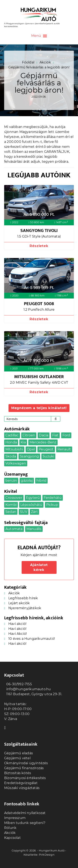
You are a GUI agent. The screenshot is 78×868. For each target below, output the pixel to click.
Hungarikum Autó (52, 850)
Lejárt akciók (19, 603)
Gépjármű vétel (17, 758)
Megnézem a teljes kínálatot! (39, 408)
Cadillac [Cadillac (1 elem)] (12, 435)
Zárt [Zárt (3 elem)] (34, 512)
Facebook (6, 727)
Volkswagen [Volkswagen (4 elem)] (16, 463)
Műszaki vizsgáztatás (22, 788)
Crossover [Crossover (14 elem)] (14, 498)
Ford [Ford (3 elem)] (66, 435)
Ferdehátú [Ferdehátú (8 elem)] (53, 498)
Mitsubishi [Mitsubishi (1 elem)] (14, 449)
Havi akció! (17, 624)
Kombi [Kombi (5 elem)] (11, 505)
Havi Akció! (18, 634)
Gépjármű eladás (19, 753)
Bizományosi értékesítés (25, 778)
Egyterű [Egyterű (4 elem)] (33, 498)
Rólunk (10, 828)
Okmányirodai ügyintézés (26, 763)
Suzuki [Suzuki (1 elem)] (48, 456)
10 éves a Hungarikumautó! (32, 639)
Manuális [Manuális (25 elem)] (34, 529)
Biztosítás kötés (18, 773)
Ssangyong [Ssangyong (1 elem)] (29, 456)
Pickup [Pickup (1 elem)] (52, 505)
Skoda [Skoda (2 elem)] (11, 456)
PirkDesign (47, 855)
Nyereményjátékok (25, 608)
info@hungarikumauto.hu (27, 689)
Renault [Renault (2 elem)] (64, 449)
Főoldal (28, 62)
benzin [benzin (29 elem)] (11, 481)
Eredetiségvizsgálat (21, 783)
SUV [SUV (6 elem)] (24, 512)
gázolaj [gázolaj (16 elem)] (27, 481)
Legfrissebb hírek (23, 598)
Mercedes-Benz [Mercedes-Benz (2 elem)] (43, 442)
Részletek (39, 246)
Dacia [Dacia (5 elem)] (44, 435)
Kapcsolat (12, 838)
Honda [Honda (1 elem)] (11, 442)
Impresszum (15, 818)
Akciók (45, 62)
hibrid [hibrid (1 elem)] (41, 481)
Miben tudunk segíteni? (25, 823)
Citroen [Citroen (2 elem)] (29, 435)
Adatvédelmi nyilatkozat (25, 813)
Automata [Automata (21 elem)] (14, 529)
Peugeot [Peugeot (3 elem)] (46, 449)
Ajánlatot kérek (39, 567)
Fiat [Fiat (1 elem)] (55, 435)
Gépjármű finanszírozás (24, 768)
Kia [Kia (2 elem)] (23, 442)
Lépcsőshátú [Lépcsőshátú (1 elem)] (31, 505)
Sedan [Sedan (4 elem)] (11, 512)
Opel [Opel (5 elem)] (31, 449)
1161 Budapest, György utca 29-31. (33, 694)
